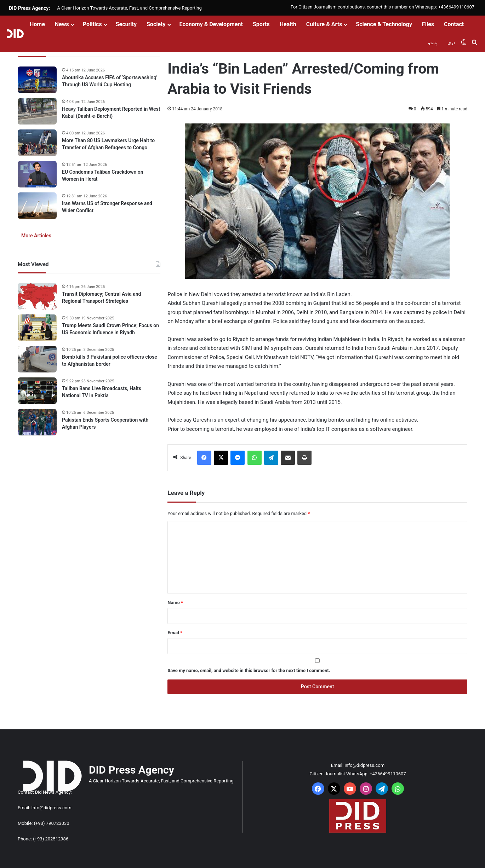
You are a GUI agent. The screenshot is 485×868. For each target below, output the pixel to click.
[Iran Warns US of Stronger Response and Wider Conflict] (37, 206)
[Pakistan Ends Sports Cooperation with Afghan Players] (37, 422)
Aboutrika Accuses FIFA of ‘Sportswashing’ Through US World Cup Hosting (110, 81)
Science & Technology (384, 24)
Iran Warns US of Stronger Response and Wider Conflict (107, 207)
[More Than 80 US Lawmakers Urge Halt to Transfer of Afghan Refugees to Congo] (37, 143)
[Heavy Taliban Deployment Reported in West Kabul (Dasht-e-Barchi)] (37, 111)
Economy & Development (211, 24)
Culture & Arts (324, 24)
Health (288, 24)
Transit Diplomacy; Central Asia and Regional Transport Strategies (101, 297)
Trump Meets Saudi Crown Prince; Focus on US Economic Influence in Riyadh (110, 329)
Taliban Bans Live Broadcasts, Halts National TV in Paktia (102, 392)
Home (37, 24)
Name (175, 603)
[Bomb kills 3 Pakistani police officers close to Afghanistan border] (37, 359)
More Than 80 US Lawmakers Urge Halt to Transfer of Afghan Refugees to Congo (108, 144)
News (62, 24)
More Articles (36, 236)
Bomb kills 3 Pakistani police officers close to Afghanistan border (110, 360)
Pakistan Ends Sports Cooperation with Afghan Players (105, 423)
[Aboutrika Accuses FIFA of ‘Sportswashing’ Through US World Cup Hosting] (37, 80)
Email (175, 633)
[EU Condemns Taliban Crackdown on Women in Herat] (37, 174)
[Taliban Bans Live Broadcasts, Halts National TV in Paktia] (37, 391)
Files (428, 24)
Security (126, 24)
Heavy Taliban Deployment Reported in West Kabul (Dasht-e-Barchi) (111, 112)
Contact (454, 24)
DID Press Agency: (29, 8)
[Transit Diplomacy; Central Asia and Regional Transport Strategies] (37, 296)
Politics (92, 24)
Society (156, 24)
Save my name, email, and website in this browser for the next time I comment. (249, 670)
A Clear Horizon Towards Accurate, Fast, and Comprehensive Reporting (129, 8)
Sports (261, 24)
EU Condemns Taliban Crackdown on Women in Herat (103, 175)
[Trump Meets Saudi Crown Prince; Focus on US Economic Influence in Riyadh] (37, 328)
